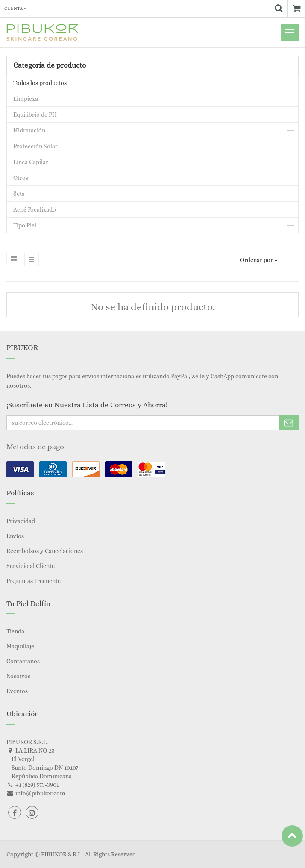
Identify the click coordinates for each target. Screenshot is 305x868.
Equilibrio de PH (35, 115)
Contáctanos (23, 661)
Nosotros (18, 676)
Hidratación (29, 130)
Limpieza (26, 99)
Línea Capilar (31, 162)
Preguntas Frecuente (34, 581)
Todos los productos (40, 83)
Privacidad (21, 521)
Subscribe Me (289, 423)
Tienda (15, 631)
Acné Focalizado (35, 209)
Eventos (17, 691)
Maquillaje (20, 646)
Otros (21, 178)
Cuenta (15, 8)
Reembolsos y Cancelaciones (45, 551)
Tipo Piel (25, 225)
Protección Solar (35, 146)
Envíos (15, 536)
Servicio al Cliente (31, 566)
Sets (19, 194)
